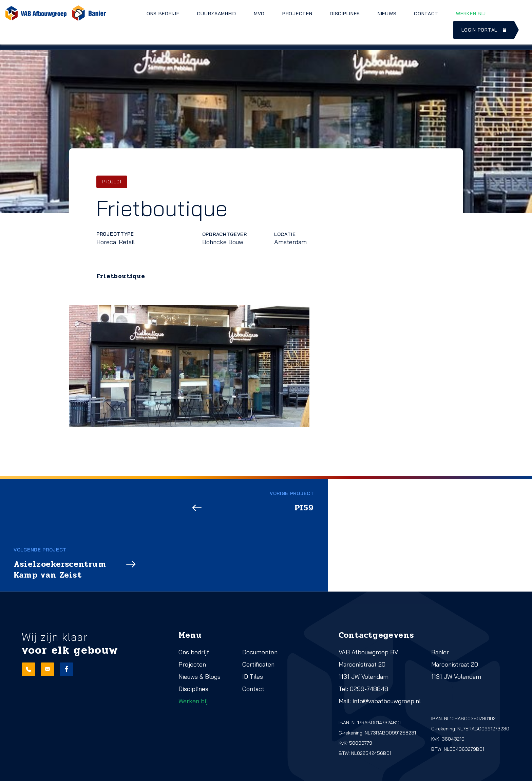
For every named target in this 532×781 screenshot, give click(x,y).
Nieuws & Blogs (199, 637)
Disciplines (345, 14)
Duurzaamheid (217, 14)
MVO (259, 14)
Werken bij (471, 14)
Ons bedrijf (163, 14)
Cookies (115, 774)
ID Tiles (253, 637)
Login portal (484, 30)
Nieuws (387, 14)
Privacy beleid (122, 764)
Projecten (297, 14)
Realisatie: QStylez (43, 774)
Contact (426, 14)
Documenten (260, 612)
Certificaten (258, 624)
